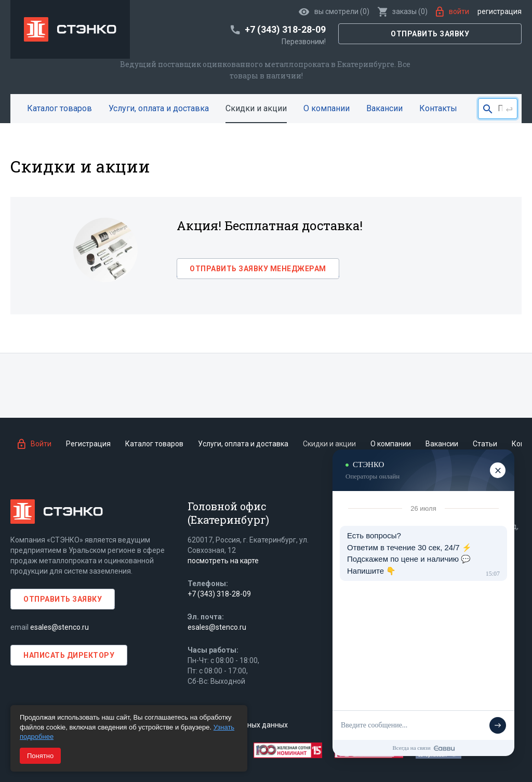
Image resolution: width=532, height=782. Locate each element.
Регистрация (500, 11)
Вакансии (384, 108)
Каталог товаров (59, 108)
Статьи (485, 444)
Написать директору (69, 655)
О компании (327, 108)
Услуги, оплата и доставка (159, 108)
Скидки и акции (256, 108)
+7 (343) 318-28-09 (219, 594)
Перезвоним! (304, 42)
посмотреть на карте (223, 561)
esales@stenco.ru (59, 627)
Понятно (40, 756)
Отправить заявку (430, 34)
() (403, 11)
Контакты (438, 108)
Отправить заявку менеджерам (258, 269)
